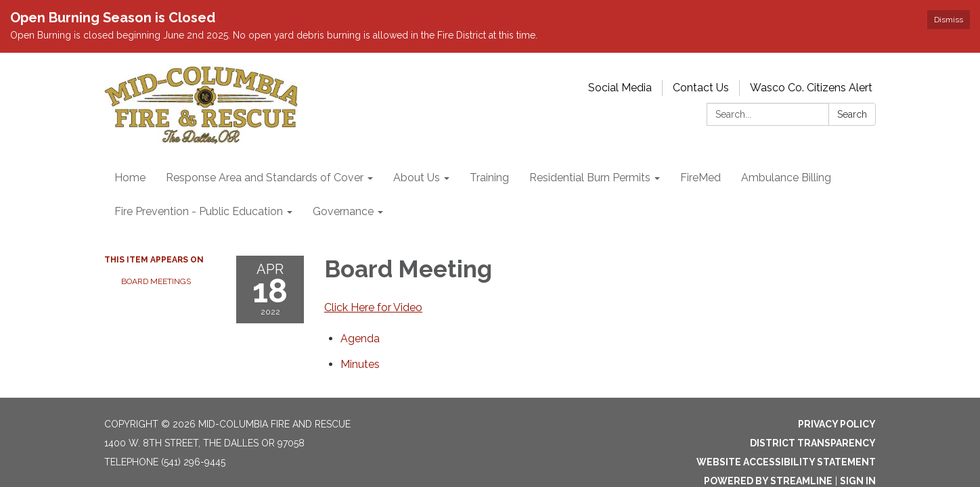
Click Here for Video (373, 307)
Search (852, 114)
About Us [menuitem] (417, 178)
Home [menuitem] (130, 178)
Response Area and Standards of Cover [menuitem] (265, 178)
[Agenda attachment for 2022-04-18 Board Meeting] (360, 339)
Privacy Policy (837, 424)
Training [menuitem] (489, 178)
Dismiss (949, 20)
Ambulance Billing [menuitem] (786, 178)
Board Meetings (156, 281)
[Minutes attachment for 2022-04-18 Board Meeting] (360, 364)
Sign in (858, 481)
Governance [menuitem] (343, 211)
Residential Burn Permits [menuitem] (590, 178)
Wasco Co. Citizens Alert (811, 88)
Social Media (620, 88)
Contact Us (701, 88)
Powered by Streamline (768, 481)
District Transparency (813, 443)
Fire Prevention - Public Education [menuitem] (199, 211)
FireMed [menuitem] (700, 178)
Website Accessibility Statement (786, 462)
